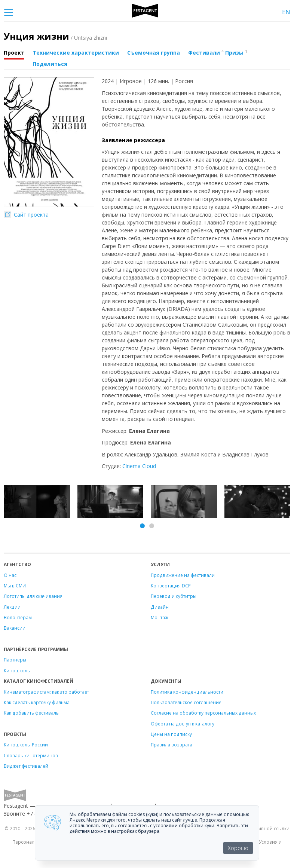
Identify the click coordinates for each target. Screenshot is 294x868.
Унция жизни (55, 36)
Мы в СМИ (15, 586)
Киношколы (17, 670)
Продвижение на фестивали (183, 575)
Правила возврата (171, 745)
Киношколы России (26, 745)
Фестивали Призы (218, 52)
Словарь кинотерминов (31, 755)
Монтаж (160, 617)
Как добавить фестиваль (31, 713)
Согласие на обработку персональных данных (203, 713)
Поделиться (50, 64)
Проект (14, 53)
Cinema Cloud (139, 466)
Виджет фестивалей (26, 766)
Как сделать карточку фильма (37, 702)
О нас (10, 575)
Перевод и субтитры (174, 596)
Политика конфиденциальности (187, 692)
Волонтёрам (18, 617)
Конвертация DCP (171, 586)
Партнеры (15, 660)
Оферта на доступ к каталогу (183, 724)
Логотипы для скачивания (33, 596)
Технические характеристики (76, 53)
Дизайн (160, 607)
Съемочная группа (154, 53)
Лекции (12, 607)
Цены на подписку (171, 734)
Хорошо (238, 848)
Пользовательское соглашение (186, 702)
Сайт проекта (26, 215)
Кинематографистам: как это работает (46, 692)
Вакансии (15, 628)
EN (286, 12)
